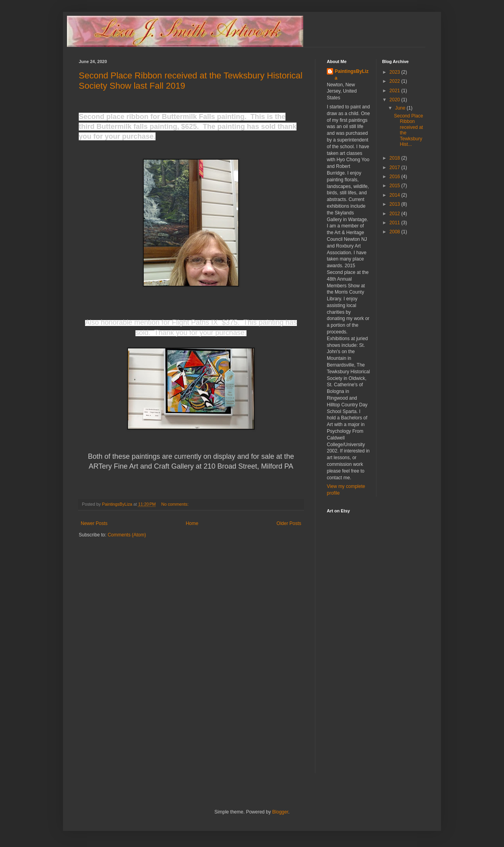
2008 (395, 232)
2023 (395, 72)
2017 (395, 168)
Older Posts (289, 523)
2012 (395, 214)
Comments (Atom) (127, 535)
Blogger (280, 812)
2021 (395, 91)
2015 (395, 186)
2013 (395, 204)
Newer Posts (94, 523)
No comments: (175, 504)
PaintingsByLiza (352, 75)
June (401, 108)
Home (192, 523)
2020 (395, 100)
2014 (395, 195)
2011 (395, 223)
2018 (395, 158)
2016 (395, 177)
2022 (395, 81)
